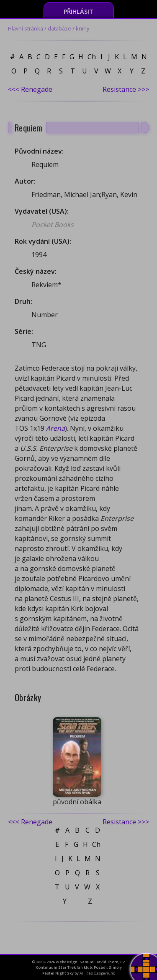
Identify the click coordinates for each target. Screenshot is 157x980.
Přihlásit (78, 11)
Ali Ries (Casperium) (97, 973)
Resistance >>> (126, 89)
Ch (92, 57)
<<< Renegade (30, 89)
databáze (59, 28)
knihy (82, 28)
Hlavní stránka (26, 28)
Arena (55, 428)
